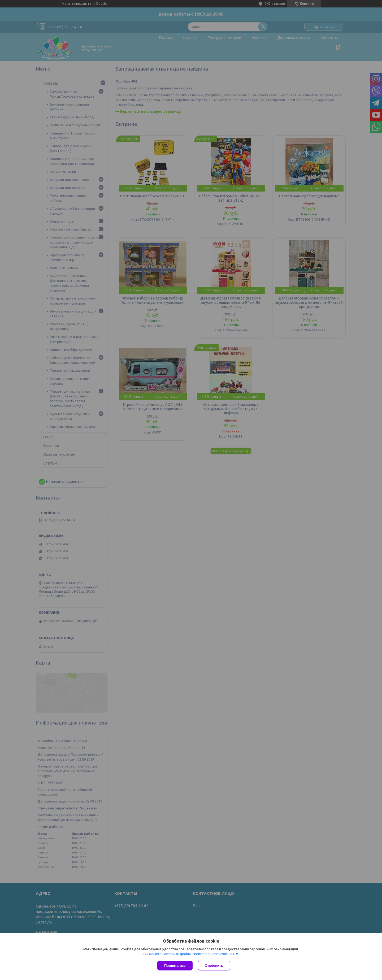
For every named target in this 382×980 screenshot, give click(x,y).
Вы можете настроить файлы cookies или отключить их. (189, 954)
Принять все (175, 966)
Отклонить (214, 966)
